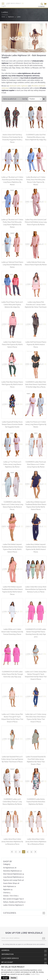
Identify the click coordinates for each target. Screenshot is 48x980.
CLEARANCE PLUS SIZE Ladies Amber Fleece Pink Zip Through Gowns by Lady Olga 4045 (12, 674)
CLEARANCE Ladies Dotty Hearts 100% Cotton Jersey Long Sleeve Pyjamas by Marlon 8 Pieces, (12, 506)
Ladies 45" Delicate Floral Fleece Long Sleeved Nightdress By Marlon (12, 265)
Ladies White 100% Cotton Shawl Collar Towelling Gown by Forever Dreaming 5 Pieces (12, 632)
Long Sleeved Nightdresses (12, 877)
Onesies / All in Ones (10, 896)
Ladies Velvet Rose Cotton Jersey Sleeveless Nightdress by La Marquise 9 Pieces (12, 842)
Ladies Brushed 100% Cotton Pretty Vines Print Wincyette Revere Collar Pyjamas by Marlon (36, 181)
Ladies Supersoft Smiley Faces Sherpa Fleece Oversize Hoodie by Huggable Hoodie (12, 424)
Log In (4, 6)
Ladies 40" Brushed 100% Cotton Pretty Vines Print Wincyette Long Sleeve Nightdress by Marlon (12, 223)
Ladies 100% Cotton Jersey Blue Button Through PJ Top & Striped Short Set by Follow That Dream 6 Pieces (36, 675)
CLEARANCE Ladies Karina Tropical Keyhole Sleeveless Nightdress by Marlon (36, 802)
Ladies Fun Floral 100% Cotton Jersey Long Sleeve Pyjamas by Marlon (36, 424)
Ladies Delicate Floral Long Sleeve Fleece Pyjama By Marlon (36, 263)
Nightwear (11, 17)
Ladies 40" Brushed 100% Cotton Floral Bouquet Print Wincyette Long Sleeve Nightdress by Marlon (12, 181)
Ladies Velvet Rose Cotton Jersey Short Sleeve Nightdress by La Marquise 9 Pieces (36, 842)
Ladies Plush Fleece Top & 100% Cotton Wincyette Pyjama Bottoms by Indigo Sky (12, 305)
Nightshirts (7, 890)
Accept (5, 978)
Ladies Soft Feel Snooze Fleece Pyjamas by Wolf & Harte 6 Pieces (36, 345)
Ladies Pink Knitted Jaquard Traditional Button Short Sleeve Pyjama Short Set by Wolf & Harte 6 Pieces (12, 548)
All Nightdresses (9, 868)
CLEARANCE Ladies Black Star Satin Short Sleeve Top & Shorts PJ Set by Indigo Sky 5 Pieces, (36, 384)
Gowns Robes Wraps (10, 883)
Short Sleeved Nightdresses (13, 874)
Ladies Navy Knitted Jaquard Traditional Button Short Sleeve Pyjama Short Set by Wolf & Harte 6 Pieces (36, 506)
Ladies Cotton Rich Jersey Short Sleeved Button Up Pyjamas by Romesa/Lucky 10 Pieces (36, 589)
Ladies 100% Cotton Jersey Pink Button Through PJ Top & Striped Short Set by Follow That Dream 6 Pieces (12, 718)
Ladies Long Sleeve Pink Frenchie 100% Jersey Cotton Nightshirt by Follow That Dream (36, 305)
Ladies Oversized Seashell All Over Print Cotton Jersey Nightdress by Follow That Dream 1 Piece (36, 760)
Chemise (6, 893)
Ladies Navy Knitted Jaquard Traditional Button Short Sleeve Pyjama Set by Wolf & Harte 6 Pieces (36, 548)
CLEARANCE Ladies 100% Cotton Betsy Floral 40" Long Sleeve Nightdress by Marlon (12, 802)
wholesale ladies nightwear (19, 86)
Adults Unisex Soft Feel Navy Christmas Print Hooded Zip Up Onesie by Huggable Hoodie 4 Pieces (12, 138)
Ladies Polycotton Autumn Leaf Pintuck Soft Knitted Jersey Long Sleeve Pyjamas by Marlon (36, 222)
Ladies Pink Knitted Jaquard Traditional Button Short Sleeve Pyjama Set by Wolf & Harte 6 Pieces (12, 591)
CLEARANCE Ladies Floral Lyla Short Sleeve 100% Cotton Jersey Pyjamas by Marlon (36, 464)
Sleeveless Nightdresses (11, 871)
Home (3, 17)
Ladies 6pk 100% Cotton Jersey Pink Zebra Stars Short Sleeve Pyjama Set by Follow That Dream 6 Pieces (36, 718)
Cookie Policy (35, 974)
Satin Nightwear (9, 886)
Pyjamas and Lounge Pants (12, 880)
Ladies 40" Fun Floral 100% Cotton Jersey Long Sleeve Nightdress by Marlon (12, 464)
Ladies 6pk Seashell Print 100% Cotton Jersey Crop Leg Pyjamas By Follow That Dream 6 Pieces (12, 759)
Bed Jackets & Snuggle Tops (13, 899)
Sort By (25, 99)
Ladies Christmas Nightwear (13, 905)
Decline (14, 978)
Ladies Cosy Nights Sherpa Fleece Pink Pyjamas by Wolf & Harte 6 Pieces (12, 345)
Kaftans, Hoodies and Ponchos (13, 902)
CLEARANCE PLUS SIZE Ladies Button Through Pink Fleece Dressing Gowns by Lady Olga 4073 (36, 633)
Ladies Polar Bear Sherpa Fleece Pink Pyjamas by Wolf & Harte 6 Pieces (12, 384)
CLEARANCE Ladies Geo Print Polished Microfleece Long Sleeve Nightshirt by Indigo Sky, (36, 137)
